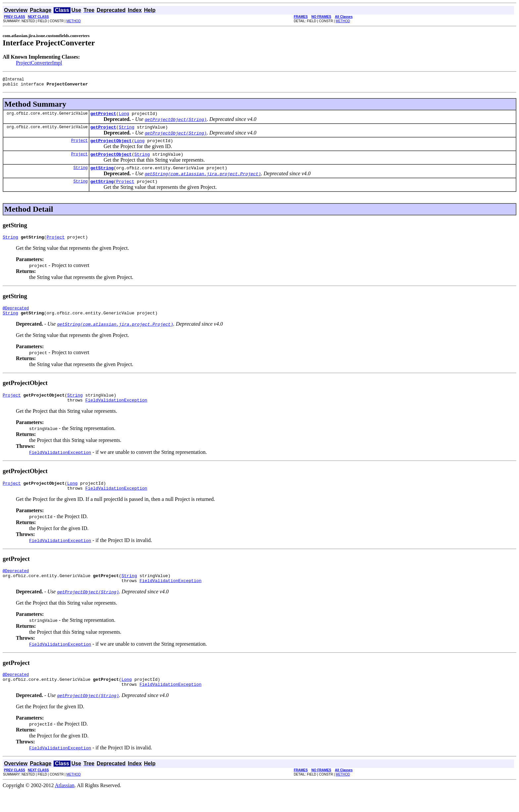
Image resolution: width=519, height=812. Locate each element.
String (127, 131)
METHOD (74, 21)
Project (79, 145)
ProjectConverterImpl (39, 63)
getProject (103, 116)
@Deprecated (16, 318)
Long (124, 116)
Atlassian (65, 806)
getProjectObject (111, 145)
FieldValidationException (116, 413)
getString (102, 175)
